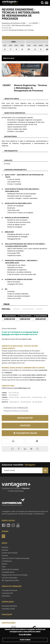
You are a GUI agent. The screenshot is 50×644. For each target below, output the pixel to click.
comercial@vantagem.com (22, 388)
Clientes (5, 556)
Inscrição (25, 425)
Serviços (5, 550)
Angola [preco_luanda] (16, 309)
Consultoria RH (7, 593)
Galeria (4, 564)
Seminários (6, 596)
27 (29, 49)
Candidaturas (7, 561)
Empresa (5, 547)
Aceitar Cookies (25, 640)
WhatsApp (7, 615)
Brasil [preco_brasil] (39, 309)
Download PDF (25, 418)
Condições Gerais (8, 572)
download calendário (9, 606)
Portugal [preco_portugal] (6, 309)
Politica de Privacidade (10, 569)
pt (3, 536)
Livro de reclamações (10, 578)
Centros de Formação (10, 553)
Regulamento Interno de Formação (15, 575)
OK (45, 470)
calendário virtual (8, 609)
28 (47, 49)
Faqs (4, 567)
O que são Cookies (25, 634)
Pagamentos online (10, 580)
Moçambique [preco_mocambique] (28, 309)
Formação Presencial (9, 590)
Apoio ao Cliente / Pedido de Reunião (16, 558)
